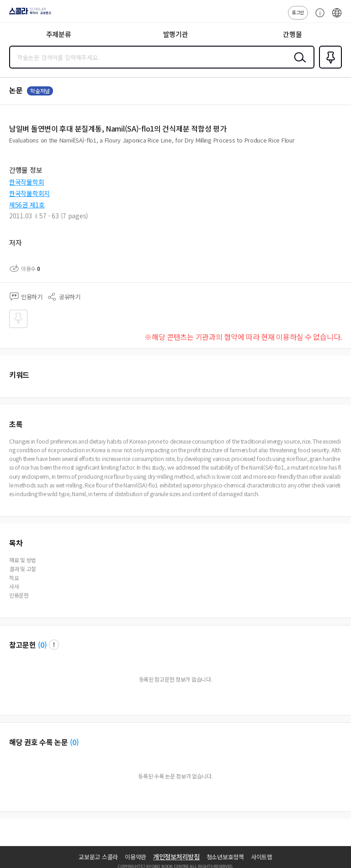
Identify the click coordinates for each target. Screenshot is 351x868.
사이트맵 (262, 857)
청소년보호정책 (225, 857)
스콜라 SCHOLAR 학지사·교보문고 (28, 14)
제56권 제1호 (27, 205)
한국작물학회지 (29, 193)
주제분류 (59, 34)
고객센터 (318, 17)
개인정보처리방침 (176, 857)
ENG (337, 17)
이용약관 (136, 857)
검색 (298, 64)
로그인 (298, 12)
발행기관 (176, 34)
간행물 (292, 34)
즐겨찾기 (329, 68)
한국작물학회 (27, 182)
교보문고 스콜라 (98, 857)
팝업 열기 (54, 645)
